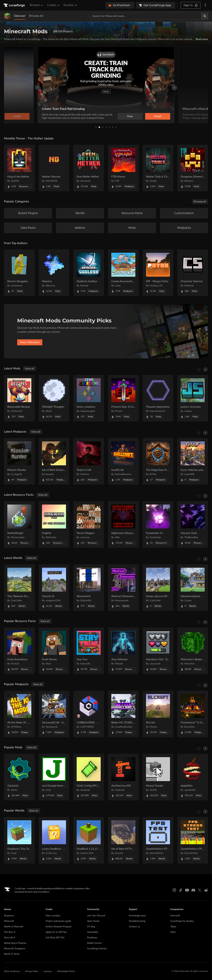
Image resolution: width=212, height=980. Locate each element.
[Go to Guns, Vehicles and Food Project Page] (193, 461)
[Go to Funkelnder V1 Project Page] (158, 524)
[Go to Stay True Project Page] (89, 651)
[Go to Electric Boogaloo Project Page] (19, 273)
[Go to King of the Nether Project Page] (19, 168)
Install (158, 116)
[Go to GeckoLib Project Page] (19, 777)
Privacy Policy (32, 971)
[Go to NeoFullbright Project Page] (19, 524)
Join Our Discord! (96, 916)
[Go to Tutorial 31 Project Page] (54, 588)
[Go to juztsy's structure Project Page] (193, 398)
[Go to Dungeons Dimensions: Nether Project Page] (193, 168)
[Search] (205, 16)
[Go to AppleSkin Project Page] (193, 777)
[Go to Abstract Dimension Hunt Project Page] (123, 588)
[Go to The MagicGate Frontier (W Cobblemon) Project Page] (158, 461)
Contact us (134, 927)
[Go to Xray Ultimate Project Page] (123, 651)
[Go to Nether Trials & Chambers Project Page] (158, 168)
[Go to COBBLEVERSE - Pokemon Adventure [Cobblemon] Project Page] (89, 714)
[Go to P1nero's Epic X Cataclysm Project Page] (123, 398)
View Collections (30, 342)
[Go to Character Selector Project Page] (193, 273)
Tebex (173, 927)
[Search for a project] (146, 16)
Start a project (53, 916)
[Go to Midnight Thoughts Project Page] (54, 398)
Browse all (200, 202)
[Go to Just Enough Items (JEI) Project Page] (54, 777)
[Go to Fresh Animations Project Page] (19, 651)
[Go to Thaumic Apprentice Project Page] (158, 398)
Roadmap (92, 938)
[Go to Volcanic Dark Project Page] (193, 524)
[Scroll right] (205, 370)
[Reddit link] (206, 890)
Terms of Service (12, 971)
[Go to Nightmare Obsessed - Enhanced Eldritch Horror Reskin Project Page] (123, 524)
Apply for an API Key (56, 932)
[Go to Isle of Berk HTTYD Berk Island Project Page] (123, 840)
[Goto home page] (14, 5)
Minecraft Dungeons (15, 949)
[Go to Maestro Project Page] (54, 273)
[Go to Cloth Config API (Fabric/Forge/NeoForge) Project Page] (89, 777)
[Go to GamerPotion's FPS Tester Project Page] (158, 840)
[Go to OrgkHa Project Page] (54, 524)
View (130, 116)
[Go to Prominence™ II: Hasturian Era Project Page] (193, 714)
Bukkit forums (94, 943)
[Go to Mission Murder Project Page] (19, 461)
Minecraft (9, 921)
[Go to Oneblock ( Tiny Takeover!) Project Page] (19, 840)
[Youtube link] (187, 890)
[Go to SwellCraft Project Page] (123, 461)
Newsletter (93, 932)
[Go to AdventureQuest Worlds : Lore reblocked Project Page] (193, 588)
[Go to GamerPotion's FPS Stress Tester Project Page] (193, 840)
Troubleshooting (137, 921)
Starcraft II (9, 938)
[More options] (205, 5)
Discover (20, 16)
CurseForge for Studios (182, 921)
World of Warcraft (13, 927)
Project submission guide (58, 921)
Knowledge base (137, 916)
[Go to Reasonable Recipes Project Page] (19, 398)
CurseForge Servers (97, 949)
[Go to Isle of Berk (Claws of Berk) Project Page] (54, 461)
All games (9, 916)
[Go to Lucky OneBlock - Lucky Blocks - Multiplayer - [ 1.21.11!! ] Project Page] (54, 840)
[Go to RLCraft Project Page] (158, 714)
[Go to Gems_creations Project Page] (89, 398)
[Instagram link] (174, 890)
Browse (37, 5)
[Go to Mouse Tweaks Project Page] (158, 777)
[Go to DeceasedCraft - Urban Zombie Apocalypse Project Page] (54, 714)
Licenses (48, 971)
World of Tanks (12, 954)
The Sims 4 (10, 932)
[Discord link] (193, 890)
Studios (70, 5)
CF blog (91, 927)
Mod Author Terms (66, 971)
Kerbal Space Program (15, 943)
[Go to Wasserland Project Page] (89, 588)
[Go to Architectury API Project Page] (123, 777)
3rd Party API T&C (55, 938)
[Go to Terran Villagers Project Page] (89, 524)
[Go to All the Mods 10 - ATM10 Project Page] (19, 714)
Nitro (173, 932)
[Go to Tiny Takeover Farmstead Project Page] (19, 588)
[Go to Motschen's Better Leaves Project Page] (193, 651)
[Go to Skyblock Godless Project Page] (89, 273)
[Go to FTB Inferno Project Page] (123, 168)
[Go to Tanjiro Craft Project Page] (89, 461)
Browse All (36, 16)
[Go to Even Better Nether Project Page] (89, 168)
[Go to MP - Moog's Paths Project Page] (158, 273)
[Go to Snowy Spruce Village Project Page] (158, 588)
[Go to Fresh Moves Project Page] (54, 651)
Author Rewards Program (59, 927)
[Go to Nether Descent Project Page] (54, 168)
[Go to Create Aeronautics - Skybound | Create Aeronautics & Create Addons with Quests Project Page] (123, 273)
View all (29, 369)
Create (53, 5)
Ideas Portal (93, 921)
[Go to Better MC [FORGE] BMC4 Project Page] (123, 714)
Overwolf (175, 916)
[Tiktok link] (181, 890)
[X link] (200, 890)
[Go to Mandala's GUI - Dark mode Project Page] (158, 651)
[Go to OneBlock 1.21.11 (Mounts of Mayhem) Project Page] (89, 840)
